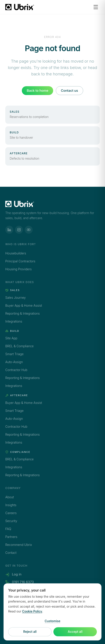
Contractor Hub (16, 370)
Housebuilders (16, 253)
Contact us (69, 91)
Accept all (75, 632)
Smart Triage (14, 354)
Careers (11, 513)
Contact (11, 553)
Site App (11, 338)
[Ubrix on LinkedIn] (9, 230)
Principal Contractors (20, 261)
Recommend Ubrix (19, 545)
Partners (11, 537)
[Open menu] (96, 7)
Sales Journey (16, 298)
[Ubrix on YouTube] (29, 230)
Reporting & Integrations (22, 313)
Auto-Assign (14, 362)
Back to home (37, 91)
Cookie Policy (32, 611)
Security (11, 521)
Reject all (30, 632)
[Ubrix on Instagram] (19, 230)
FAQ (8, 529)
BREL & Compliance (19, 346)
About (10, 497)
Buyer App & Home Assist (24, 305)
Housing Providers (18, 269)
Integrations (14, 321)
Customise (52, 621)
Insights (11, 505)
